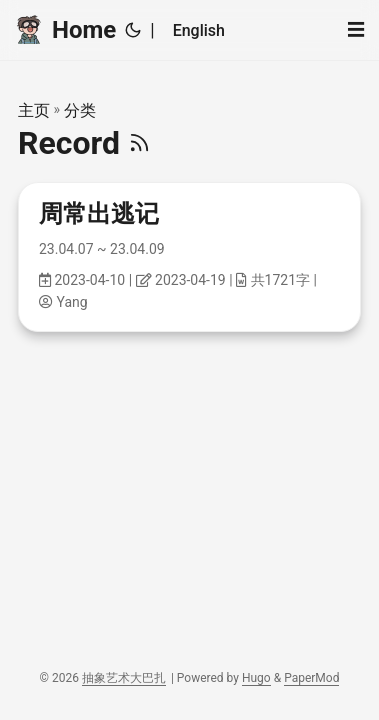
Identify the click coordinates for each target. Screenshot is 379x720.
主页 (34, 110)
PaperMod (311, 678)
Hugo (256, 678)
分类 (80, 110)
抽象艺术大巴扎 (124, 678)
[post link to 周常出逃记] (189, 257)
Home (65, 29)
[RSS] (139, 143)
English (199, 30)
